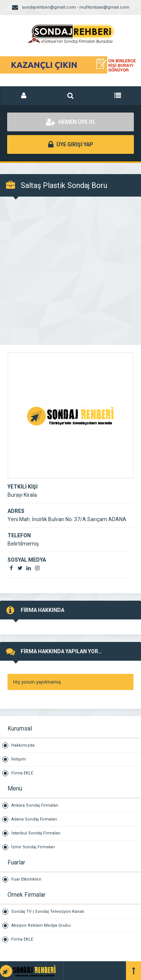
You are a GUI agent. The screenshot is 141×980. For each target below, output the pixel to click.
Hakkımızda (23, 745)
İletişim (19, 759)
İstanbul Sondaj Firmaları (36, 833)
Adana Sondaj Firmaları (34, 819)
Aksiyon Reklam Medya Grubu (41, 925)
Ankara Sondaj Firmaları (35, 805)
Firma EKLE (22, 773)
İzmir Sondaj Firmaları (33, 847)
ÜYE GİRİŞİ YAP (71, 144)
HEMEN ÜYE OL (71, 122)
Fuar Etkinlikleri (26, 879)
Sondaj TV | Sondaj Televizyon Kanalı (48, 912)
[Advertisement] (70, 271)
